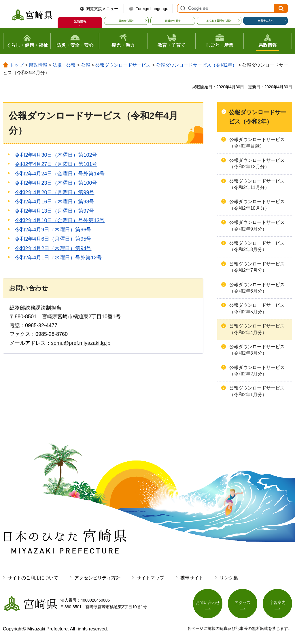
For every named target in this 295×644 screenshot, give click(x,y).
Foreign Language (152, 9)
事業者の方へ (266, 21)
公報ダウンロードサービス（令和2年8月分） (257, 246)
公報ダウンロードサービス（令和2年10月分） (257, 205)
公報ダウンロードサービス (123, 65)
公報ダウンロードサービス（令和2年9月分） (257, 225)
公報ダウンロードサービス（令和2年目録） (257, 143)
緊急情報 (80, 21)
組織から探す (173, 21)
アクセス (243, 602)
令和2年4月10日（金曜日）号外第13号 (60, 220)
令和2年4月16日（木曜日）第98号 (54, 202)
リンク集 (229, 578)
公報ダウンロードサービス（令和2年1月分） (257, 391)
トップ (17, 65)
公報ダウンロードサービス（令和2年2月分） (257, 371)
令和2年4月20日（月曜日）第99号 (54, 192)
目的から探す (126, 21)
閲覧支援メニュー (102, 9)
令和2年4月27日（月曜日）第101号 (56, 164)
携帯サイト (192, 578)
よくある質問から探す (219, 21)
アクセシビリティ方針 (97, 578)
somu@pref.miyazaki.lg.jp (81, 343)
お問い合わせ (208, 602)
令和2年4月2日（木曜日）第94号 (53, 248)
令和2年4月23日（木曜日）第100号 (56, 183)
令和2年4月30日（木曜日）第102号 (56, 155)
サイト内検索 (182, 8)
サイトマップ (150, 578)
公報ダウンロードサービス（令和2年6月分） (257, 288)
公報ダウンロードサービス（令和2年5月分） (257, 308)
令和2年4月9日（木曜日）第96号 (53, 230)
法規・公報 (64, 65)
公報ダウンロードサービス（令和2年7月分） (257, 267)
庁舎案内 (277, 602)
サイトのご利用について (33, 578)
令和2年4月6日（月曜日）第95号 (53, 239)
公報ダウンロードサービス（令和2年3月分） (257, 350)
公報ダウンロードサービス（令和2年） (196, 65)
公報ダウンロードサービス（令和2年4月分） (257, 329)
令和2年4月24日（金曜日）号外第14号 (60, 174)
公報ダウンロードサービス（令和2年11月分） (257, 184)
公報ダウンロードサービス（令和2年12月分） (257, 163)
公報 (86, 65)
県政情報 (38, 65)
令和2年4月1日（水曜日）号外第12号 (58, 258)
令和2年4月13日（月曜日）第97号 (54, 211)
